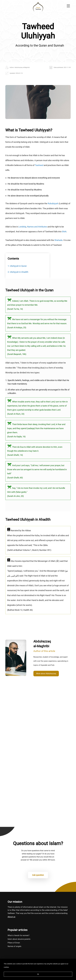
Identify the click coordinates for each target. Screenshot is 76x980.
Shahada (58, 240)
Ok (38, 974)
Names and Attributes (37, 227)
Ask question (38, 875)
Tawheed (39, 165)
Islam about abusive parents (19, 939)
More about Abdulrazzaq (46, 674)
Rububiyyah (53, 203)
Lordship (22, 227)
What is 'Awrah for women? (19, 935)
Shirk (64, 232)
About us (11, 917)
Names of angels (14, 946)
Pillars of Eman (14, 943)
